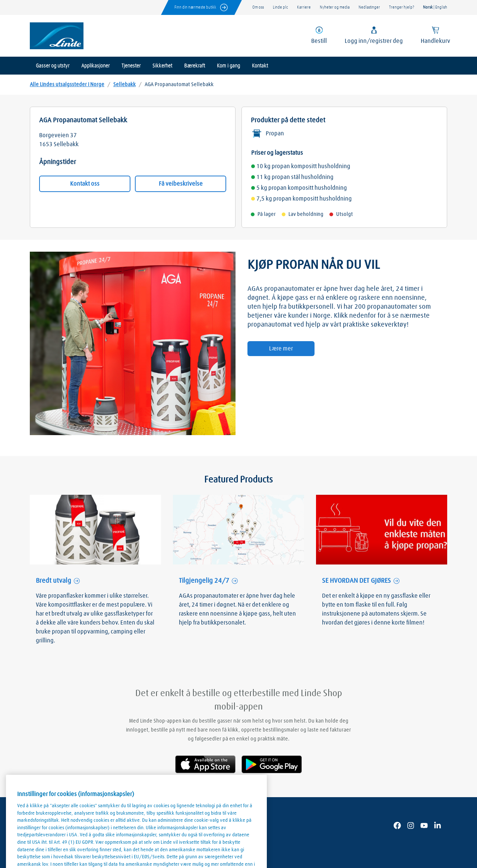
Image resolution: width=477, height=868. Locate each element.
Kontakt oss (85, 184)
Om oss (258, 7)
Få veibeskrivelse (181, 184)
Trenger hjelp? (402, 7)
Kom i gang (228, 66)
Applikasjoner (95, 66)
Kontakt (260, 66)
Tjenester (131, 66)
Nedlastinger (369, 7)
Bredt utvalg (53, 581)
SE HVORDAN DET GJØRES (356, 581)
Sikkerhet (162, 66)
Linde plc (280, 7)
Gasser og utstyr (53, 66)
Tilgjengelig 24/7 (204, 581)
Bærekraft (195, 66)
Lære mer (281, 349)
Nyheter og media (335, 7)
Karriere (304, 7)
